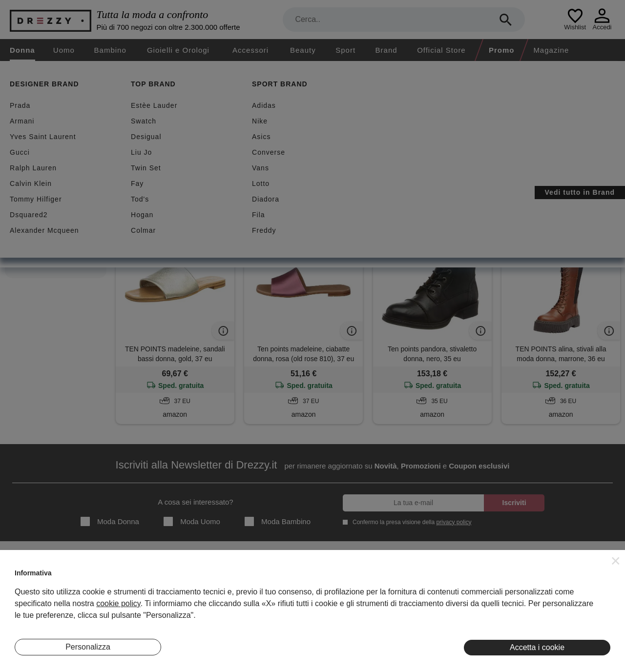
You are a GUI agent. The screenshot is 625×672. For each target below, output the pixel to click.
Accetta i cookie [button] (537, 647)
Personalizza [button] (88, 647)
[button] (616, 561)
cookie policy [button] (118, 603)
